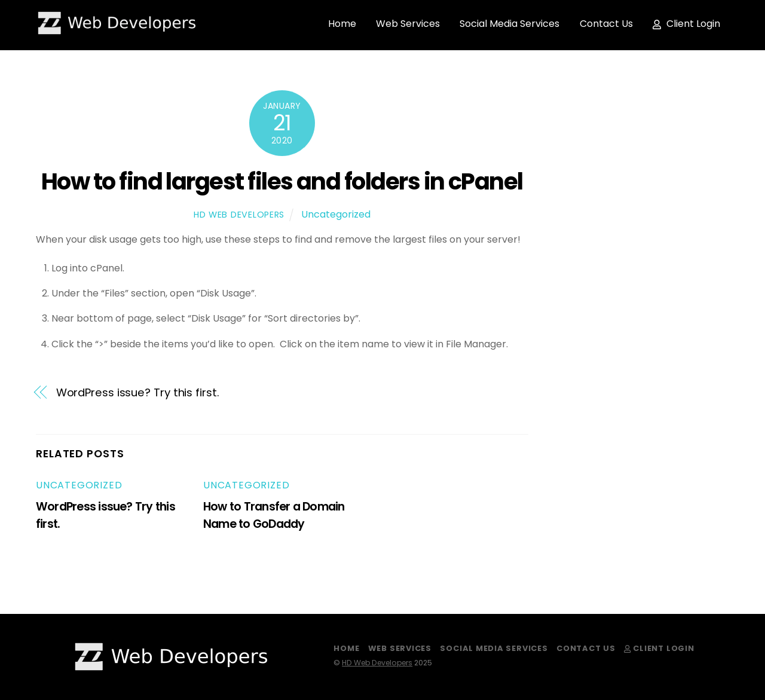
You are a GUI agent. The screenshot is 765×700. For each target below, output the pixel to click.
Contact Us (606, 24)
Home (342, 24)
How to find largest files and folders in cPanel (282, 181)
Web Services (408, 24)
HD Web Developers (239, 215)
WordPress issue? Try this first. (138, 392)
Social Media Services (510, 24)
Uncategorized (336, 214)
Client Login (686, 24)
